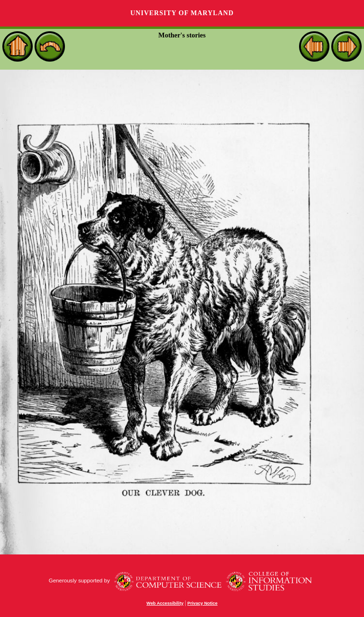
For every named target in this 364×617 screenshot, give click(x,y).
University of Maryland (182, 13)
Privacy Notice (202, 603)
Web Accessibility (165, 603)
